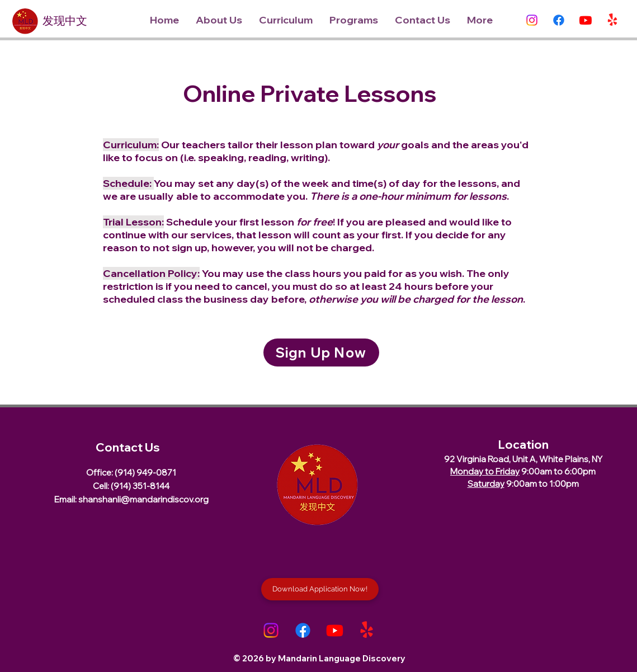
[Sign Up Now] (321, 353)
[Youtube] (586, 20)
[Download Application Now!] (320, 589)
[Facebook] (559, 20)
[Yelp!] (612, 20)
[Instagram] (532, 20)
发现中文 (65, 23)
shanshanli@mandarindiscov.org (143, 499)
